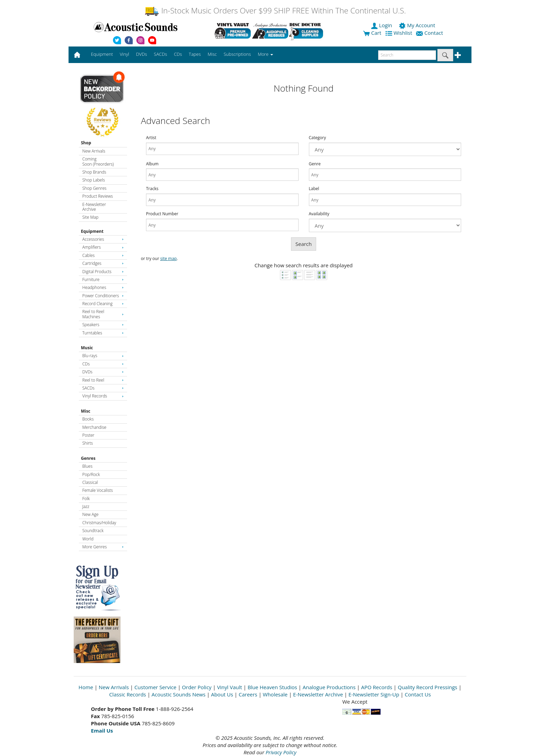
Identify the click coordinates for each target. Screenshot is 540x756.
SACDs (103, 388)
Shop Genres (94, 188)
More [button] (266, 54)
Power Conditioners (103, 296)
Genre (315, 164)
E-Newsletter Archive (94, 207)
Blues (87, 466)
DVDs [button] (142, 54)
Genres (88, 458)
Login (382, 25)
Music (87, 348)
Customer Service (155, 687)
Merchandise (94, 427)
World (88, 539)
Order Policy (197, 687)
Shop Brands (94, 172)
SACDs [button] (160, 54)
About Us (222, 694)
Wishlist (399, 33)
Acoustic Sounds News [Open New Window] (179, 694)
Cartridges (103, 263)
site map (168, 258)
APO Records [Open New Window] (377, 687)
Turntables (103, 333)
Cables (103, 255)
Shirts (88, 443)
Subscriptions (237, 54)
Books (88, 419)
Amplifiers (103, 247)
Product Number (162, 214)
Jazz (86, 506)
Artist (151, 138)
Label (314, 189)
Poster (88, 435)
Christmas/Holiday (99, 523)
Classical (90, 482)
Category (318, 138)
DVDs (103, 372)
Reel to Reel (103, 380)
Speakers (103, 325)
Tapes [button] (195, 54)
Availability (319, 214)
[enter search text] (407, 55)
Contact (430, 33)
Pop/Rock (91, 474)
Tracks (152, 189)
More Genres (103, 547)
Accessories (103, 239)
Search (304, 244)
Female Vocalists (98, 490)
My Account (418, 25)
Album (152, 164)
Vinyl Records (103, 396)
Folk (86, 499)
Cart (372, 33)
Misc (86, 411)
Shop (86, 143)
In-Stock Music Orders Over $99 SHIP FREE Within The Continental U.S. (275, 11)
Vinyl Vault (230, 687)
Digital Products (103, 272)
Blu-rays (103, 356)
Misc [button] (212, 54)
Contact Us (418, 694)
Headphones (103, 287)
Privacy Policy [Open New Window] (281, 752)
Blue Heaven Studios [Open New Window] (272, 687)
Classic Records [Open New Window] (128, 694)
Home (86, 687)
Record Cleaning (103, 304)
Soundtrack (93, 531)
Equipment (92, 231)
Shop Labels (94, 180)
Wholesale (275, 694)
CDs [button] (178, 54)
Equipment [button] (102, 54)
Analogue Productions (329, 687)
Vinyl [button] (124, 54)
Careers (248, 694)
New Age (90, 514)
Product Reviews (98, 196)
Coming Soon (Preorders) (98, 161)
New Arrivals (94, 151)
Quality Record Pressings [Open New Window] (428, 687)
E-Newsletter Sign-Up (374, 694)
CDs (103, 364)
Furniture (103, 279)
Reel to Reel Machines (103, 314)
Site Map (90, 217)
